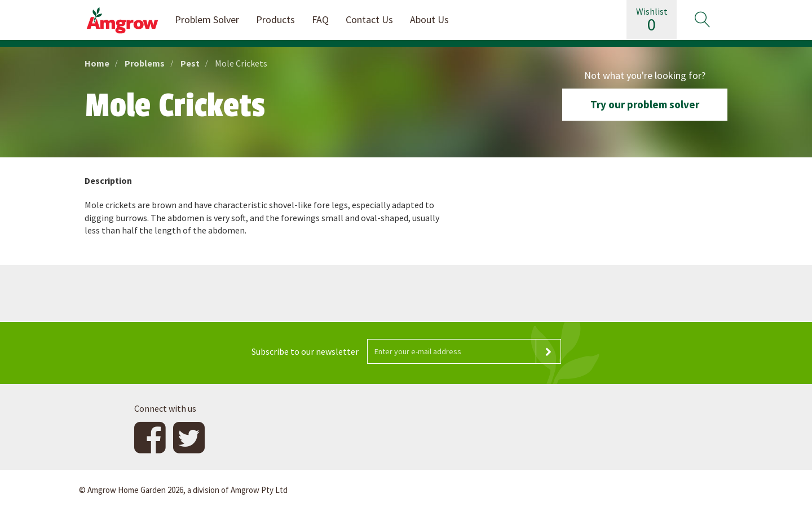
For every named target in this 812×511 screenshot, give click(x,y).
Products (275, 19)
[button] (702, 20)
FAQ (320, 19)
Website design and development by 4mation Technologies (619, 490)
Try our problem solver (645, 104)
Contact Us (369, 19)
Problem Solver (207, 19)
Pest (190, 63)
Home (97, 63)
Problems (145, 63)
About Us (429, 19)
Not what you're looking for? (645, 75)
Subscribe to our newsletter (305, 351)
